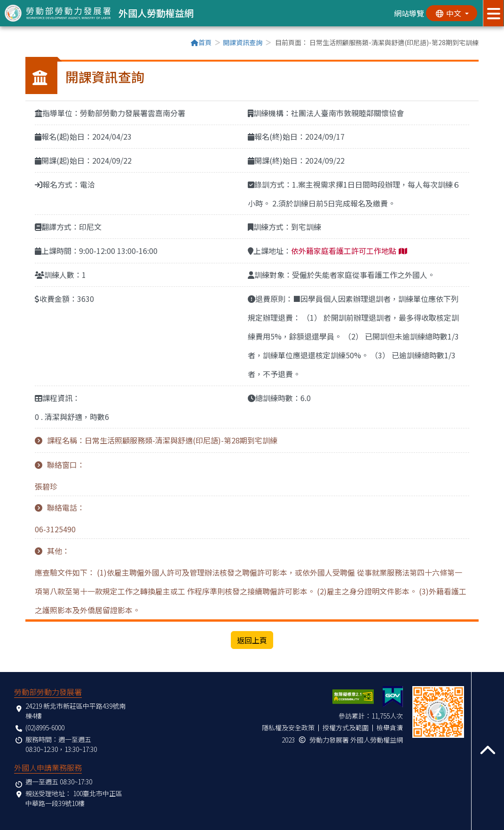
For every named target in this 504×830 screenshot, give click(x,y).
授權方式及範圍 (346, 727)
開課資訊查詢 (243, 42)
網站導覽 (409, 13)
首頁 (201, 42)
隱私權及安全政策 (288, 727)
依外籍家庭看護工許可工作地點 (344, 251)
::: (28, 43)
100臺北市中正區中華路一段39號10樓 (74, 798)
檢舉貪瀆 (390, 727)
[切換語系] (451, 13)
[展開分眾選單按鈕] (493, 13)
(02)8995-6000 (45, 727)
